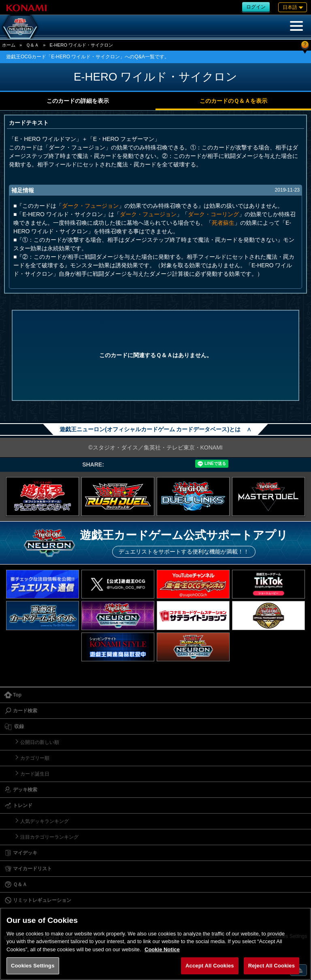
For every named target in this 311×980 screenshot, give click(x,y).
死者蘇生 (223, 223)
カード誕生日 (35, 774)
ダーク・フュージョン (90, 206)
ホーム (9, 45)
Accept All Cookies (210, 966)
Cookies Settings (33, 966)
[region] (155, 944)
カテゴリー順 (35, 758)
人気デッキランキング (45, 821)
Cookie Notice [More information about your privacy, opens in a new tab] (162, 949)
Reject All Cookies (272, 966)
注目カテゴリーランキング (49, 837)
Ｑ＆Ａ (32, 45)
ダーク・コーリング (213, 214)
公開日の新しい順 (40, 742)
